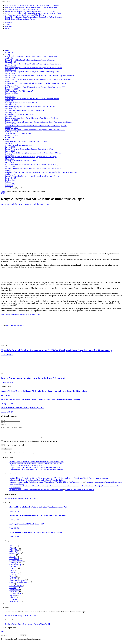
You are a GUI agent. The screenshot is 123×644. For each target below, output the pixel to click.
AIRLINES (13, 551)
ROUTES (13, 590)
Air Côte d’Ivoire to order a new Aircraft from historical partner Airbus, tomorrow (80, 480)
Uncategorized (14, 604)
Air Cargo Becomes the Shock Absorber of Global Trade (25, 15)
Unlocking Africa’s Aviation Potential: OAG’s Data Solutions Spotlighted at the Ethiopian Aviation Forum (42, 172)
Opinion (8, 182)
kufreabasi (13, 482)
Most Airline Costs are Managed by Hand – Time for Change (26, 141)
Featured (10, 314)
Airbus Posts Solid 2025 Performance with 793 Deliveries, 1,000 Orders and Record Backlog (40, 399)
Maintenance (14, 575)
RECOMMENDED (16, 588)
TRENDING (14, 602)
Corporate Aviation (16, 563)
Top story (13, 598)
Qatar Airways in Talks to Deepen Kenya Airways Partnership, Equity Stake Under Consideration (39, 79)
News (3, 194)
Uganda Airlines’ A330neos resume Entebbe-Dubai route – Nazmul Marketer (36, 492)
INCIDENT (13, 569)
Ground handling (15, 567)
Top (2, 634)
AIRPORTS (14, 553)
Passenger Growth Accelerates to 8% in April (21, 161)
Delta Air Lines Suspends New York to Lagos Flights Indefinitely (42, 482)
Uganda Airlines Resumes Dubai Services (80, 492)
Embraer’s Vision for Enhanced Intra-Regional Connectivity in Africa (29, 149)
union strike (36, 314)
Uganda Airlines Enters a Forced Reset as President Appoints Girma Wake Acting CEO (35, 87)
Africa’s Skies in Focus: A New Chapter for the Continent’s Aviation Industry (32, 164)
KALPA (16, 314)
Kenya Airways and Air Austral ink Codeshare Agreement (33, 378)
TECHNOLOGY (15, 596)
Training (12, 600)
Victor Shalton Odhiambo (15, 325)
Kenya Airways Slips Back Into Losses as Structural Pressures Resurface (30, 11)
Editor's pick (14, 565)
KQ (30, 314)
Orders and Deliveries (17, 582)
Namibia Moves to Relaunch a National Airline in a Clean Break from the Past (32, 5)
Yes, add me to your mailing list (13, 447)
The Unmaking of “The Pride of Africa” (19, 91)
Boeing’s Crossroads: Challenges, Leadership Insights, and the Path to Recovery (33, 176)
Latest (12, 573)
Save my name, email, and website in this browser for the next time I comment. (31, 444)
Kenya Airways (24, 314)
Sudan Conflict (15, 592)
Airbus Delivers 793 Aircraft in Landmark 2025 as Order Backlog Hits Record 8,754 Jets (36, 83)
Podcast (12, 586)
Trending (8, 54)
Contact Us (9, 186)
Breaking (13, 557)
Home (7, 50)
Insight (8, 139)
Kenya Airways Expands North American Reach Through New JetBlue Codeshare (33, 17)
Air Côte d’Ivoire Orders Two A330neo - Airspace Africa (29, 480)
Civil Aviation (14, 561)
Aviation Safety (15, 555)
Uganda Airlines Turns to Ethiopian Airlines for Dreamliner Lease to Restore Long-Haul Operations (40, 76)
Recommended (10, 97)
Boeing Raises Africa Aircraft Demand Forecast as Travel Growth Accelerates (32, 118)
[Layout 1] (40, 279)
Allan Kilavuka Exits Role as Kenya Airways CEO (22, 408)
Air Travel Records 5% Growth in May (19, 145)
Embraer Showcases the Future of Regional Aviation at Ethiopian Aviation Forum (33, 168)
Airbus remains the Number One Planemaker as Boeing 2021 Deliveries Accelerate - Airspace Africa (44, 488)
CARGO (12, 559)
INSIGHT (13, 571)
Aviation (4, 314)
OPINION (13, 580)
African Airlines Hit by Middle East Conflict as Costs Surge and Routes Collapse (33, 13)
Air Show (13, 547)
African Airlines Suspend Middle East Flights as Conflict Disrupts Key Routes (32, 72)
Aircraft (12, 549)
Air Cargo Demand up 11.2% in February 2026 (21, 9)
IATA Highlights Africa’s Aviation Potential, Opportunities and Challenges (31, 157)
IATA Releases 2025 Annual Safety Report (20, 19)
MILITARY (13, 576)
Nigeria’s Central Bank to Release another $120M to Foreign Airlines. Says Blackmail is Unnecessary (56, 350)
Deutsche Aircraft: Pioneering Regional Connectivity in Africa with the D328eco (33, 153)
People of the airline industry (19, 584)
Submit (23, 637)
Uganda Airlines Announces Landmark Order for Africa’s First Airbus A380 (31, 7)
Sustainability (10, 184)
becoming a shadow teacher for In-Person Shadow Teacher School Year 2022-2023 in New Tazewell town (46, 484)
